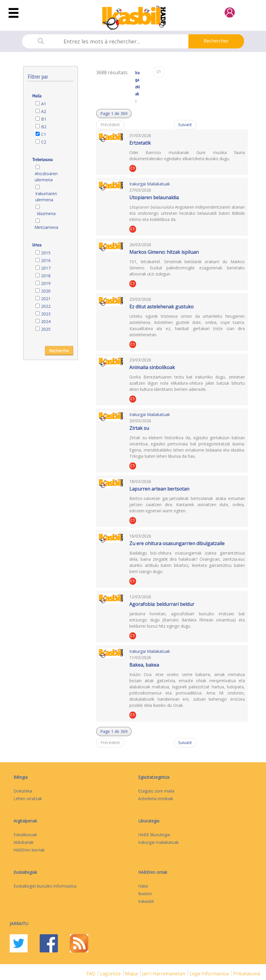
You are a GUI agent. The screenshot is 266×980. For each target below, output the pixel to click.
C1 (44, 134)
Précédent (110, 125)
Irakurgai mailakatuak (158, 842)
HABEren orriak (153, 872)
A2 (44, 111)
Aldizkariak (24, 842)
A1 (44, 104)
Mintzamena (46, 227)
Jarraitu (19, 924)
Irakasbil (146, 901)
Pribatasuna (247, 974)
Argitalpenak (25, 821)
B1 (44, 119)
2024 (46, 321)
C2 (44, 142)
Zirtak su (139, 428)
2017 (46, 268)
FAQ (91, 974)
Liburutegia (149, 821)
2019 (46, 283)
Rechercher (216, 41)
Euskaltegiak (25, 872)
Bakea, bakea (144, 665)
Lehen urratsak (28, 799)
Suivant (185, 125)
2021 (46, 299)
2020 (46, 291)
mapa (132, 974)
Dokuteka (23, 791)
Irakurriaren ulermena (46, 197)
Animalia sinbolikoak (152, 367)
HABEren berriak (29, 850)
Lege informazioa (210, 974)
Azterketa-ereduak (156, 799)
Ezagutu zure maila (156, 791)
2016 (46, 260)
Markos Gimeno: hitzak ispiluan (164, 252)
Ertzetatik (140, 143)
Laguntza (111, 974)
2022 (46, 306)
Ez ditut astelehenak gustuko (162, 307)
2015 (46, 253)
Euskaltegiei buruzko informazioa (45, 886)
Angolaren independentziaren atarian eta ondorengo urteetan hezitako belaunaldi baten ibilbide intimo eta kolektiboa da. (187, 213)
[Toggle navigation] (14, 13)
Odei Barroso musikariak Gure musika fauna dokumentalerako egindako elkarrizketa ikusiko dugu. (187, 156)
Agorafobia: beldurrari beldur (162, 604)
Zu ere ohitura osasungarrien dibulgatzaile (177, 543)
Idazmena (46, 213)
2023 (46, 314)
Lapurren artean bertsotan (159, 489)
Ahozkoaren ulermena (46, 177)
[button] (114, 114)
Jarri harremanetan (164, 974)
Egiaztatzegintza (154, 777)
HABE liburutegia (154, 835)
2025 (46, 329)
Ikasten (145, 894)
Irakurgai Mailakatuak (150, 184)
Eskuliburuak (25, 835)
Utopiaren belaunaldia (154, 197)
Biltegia (21, 777)
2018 (46, 276)
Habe (143, 886)
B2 (44, 127)
